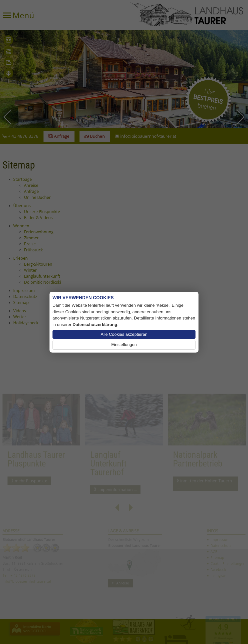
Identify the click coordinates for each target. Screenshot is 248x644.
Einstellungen (124, 345)
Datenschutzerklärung (95, 325)
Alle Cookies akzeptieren (124, 334)
